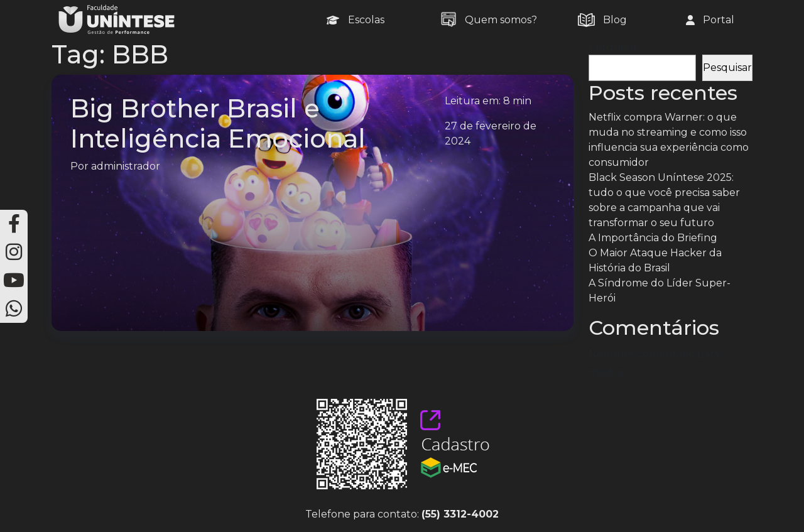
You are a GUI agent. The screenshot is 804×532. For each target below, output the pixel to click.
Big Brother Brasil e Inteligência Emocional (218, 123)
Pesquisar (613, 47)
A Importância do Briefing (653, 238)
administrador (126, 166)
